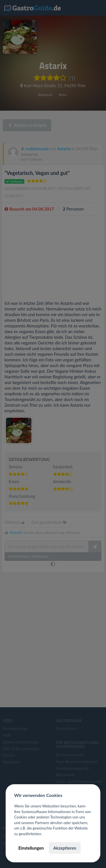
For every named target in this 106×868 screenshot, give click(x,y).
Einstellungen (31, 848)
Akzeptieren (65, 848)
